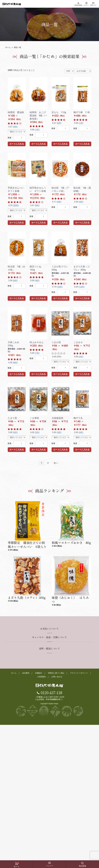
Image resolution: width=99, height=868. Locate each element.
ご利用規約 (41, 677)
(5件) (37, 432)
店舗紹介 (39, 673)
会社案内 (26, 673)
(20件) (16, 205)
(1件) (37, 130)
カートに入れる (17, 144)
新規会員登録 (78, 4)
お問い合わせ (57, 677)
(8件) (15, 363)
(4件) (81, 202)
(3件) (15, 127)
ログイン (86, 5)
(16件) (60, 287)
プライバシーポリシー (79, 673)
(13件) (82, 287)
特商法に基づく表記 (56, 673)
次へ (56, 463)
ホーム (8, 47)
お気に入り (93, 5)
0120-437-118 (51, 693)
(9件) (15, 432)
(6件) (59, 123)
